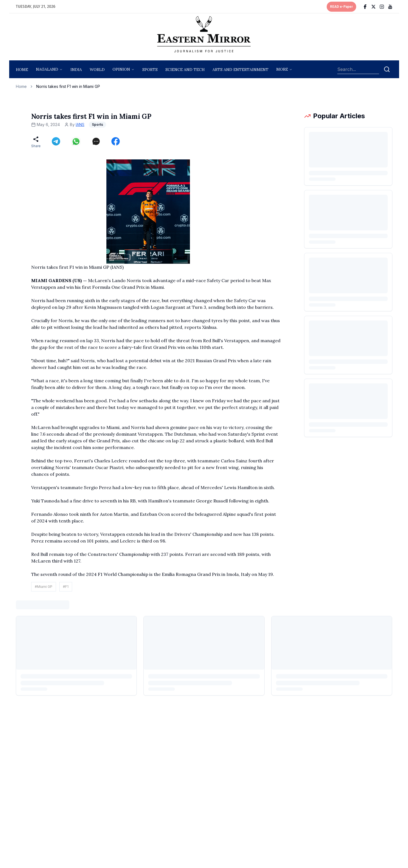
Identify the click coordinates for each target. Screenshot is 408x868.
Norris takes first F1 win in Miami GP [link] (68, 86)
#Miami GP (44, 587)
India (76, 70)
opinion (121, 69)
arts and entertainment (240, 70)
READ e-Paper (341, 7)
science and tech (185, 70)
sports (150, 70)
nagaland (47, 69)
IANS (80, 124)
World (97, 70)
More (282, 69)
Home (22, 70)
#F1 (66, 587)
